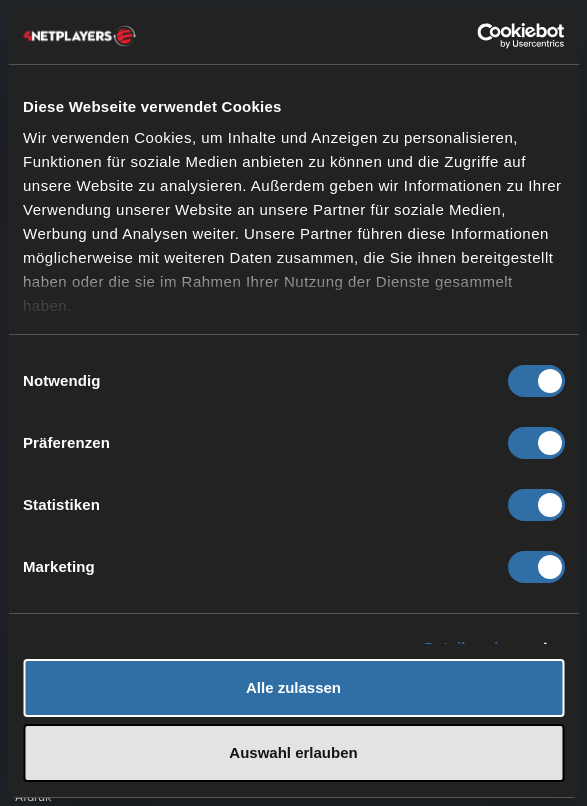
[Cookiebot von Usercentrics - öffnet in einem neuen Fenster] (476, 36)
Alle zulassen (293, 687)
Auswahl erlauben (293, 752)
